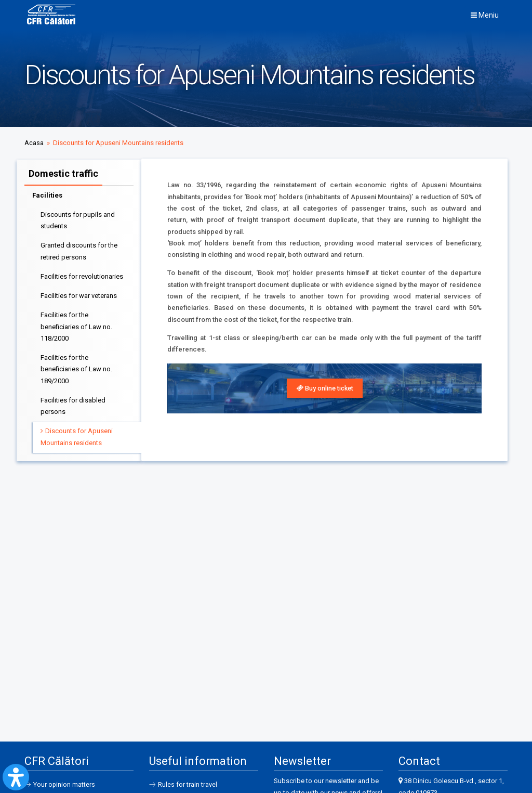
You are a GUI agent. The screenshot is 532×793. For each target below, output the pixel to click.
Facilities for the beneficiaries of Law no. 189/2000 (76, 368)
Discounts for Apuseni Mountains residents (77, 435)
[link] (324, 388)
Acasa (34, 143)
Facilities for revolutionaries (82, 275)
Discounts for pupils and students (78, 219)
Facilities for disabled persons (73, 404)
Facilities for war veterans (79, 294)
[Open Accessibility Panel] (16, 777)
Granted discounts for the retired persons (79, 249)
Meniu (485, 15)
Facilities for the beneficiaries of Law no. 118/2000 (76, 325)
